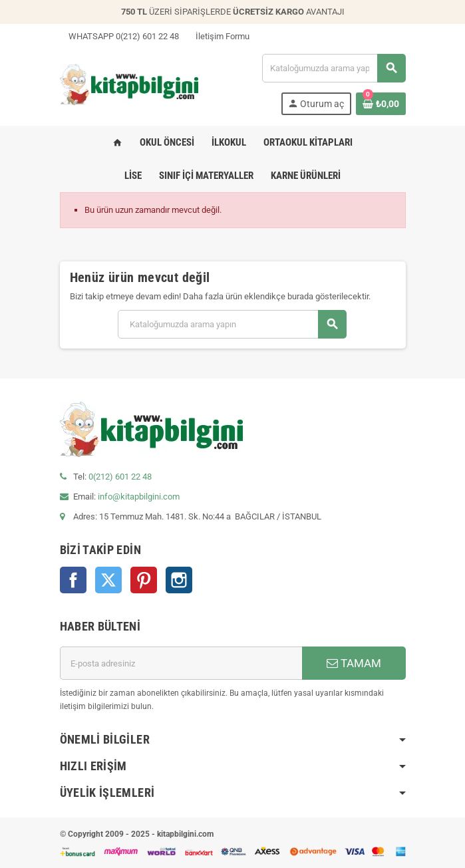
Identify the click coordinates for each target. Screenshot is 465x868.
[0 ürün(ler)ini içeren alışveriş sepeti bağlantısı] (381, 104)
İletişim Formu (218, 36)
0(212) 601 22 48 (120, 477)
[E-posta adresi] (181, 663)
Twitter (108, 580)
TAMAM (354, 663)
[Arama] (333, 68)
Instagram (179, 580)
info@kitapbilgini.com (139, 497)
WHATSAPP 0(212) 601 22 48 (119, 36)
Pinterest (144, 580)
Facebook (73, 580)
